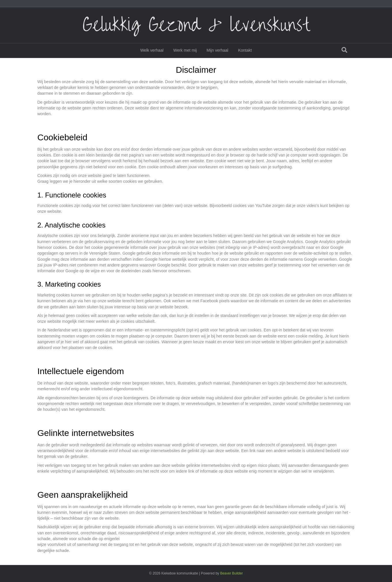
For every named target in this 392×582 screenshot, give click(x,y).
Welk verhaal (152, 50)
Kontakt (245, 50)
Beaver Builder (231, 573)
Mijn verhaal (217, 50)
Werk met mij (185, 50)
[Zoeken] (344, 50)
